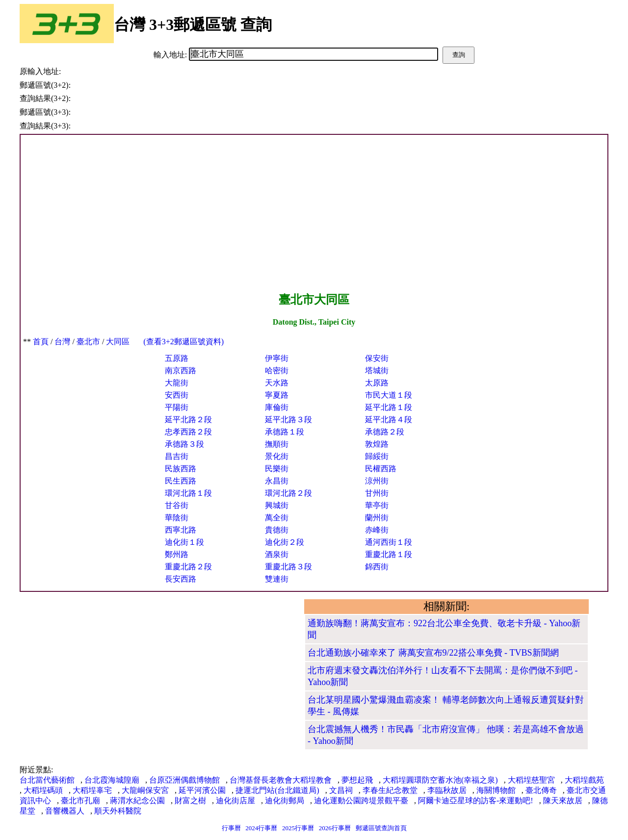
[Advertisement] (314, 213)
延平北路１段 (389, 407)
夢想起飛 (357, 780)
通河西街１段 (389, 542)
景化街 (277, 456)
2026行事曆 (335, 828)
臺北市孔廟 (80, 801)
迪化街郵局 (285, 801)
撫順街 (277, 444)
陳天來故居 (563, 801)
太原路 (377, 383)
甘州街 (377, 493)
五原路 (177, 358)
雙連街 (277, 579)
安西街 (177, 395)
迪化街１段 (184, 542)
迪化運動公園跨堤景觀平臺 (361, 801)
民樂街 (277, 469)
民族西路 (181, 469)
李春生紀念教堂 (390, 790)
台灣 (62, 342)
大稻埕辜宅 (92, 790)
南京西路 (181, 370)
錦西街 (377, 567)
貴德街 (277, 530)
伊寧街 (277, 358)
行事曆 (231, 828)
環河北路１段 (188, 493)
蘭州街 (377, 518)
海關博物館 (496, 790)
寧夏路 (277, 395)
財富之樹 (190, 801)
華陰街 (177, 518)
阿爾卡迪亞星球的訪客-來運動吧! (476, 801)
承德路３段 (184, 444)
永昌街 (277, 481)
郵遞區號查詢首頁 (381, 828)
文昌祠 (341, 790)
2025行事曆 (298, 828)
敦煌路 (377, 444)
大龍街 (177, 383)
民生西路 (181, 481)
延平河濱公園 (202, 790)
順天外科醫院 (118, 811)
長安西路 (181, 579)
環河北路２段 (288, 493)
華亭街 (377, 505)
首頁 (41, 342)
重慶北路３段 (288, 567)
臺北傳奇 (541, 790)
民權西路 (381, 469)
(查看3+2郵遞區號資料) (183, 342)
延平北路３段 (288, 420)
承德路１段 (285, 432)
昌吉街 (177, 456)
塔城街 (377, 370)
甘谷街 (177, 505)
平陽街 (177, 407)
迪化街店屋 (235, 801)
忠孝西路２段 (188, 432)
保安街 (377, 358)
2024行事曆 (261, 828)
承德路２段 (385, 432)
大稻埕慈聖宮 (531, 780)
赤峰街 (377, 530)
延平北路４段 (389, 420)
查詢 (459, 55)
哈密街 (277, 370)
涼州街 (377, 481)
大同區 (118, 342)
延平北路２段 (188, 420)
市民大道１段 (389, 395)
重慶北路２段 (188, 567)
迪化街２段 (285, 542)
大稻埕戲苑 (584, 780)
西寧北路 (181, 530)
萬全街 (277, 518)
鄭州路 (177, 554)
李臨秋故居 (447, 790)
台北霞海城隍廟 (112, 780)
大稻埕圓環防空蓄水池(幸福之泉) (440, 780)
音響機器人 (65, 811)
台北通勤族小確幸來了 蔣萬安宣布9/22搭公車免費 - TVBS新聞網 (433, 653)
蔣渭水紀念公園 (137, 801)
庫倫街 (277, 407)
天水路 (277, 383)
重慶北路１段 (389, 554)
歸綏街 (377, 456)
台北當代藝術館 (47, 780)
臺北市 (88, 342)
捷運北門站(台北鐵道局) (277, 790)
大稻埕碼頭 (43, 790)
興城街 (277, 505)
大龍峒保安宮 (145, 790)
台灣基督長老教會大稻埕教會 (281, 780)
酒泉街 (277, 554)
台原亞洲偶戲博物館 (184, 780)
